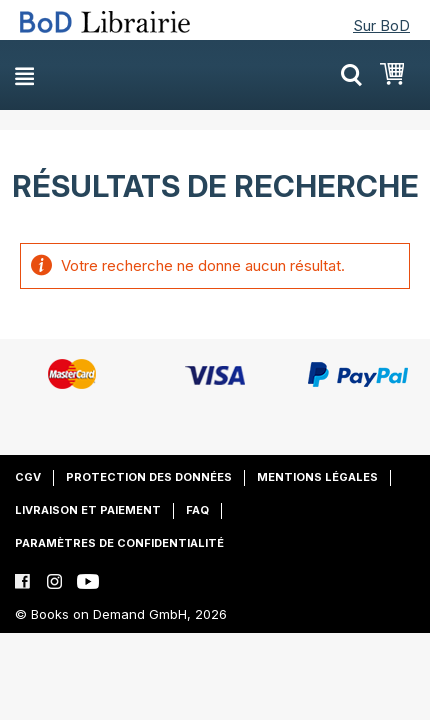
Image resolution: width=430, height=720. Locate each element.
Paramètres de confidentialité (119, 543)
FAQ (197, 510)
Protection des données (149, 477)
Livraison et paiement (88, 510)
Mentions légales (317, 477)
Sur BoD (381, 25)
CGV (28, 477)
